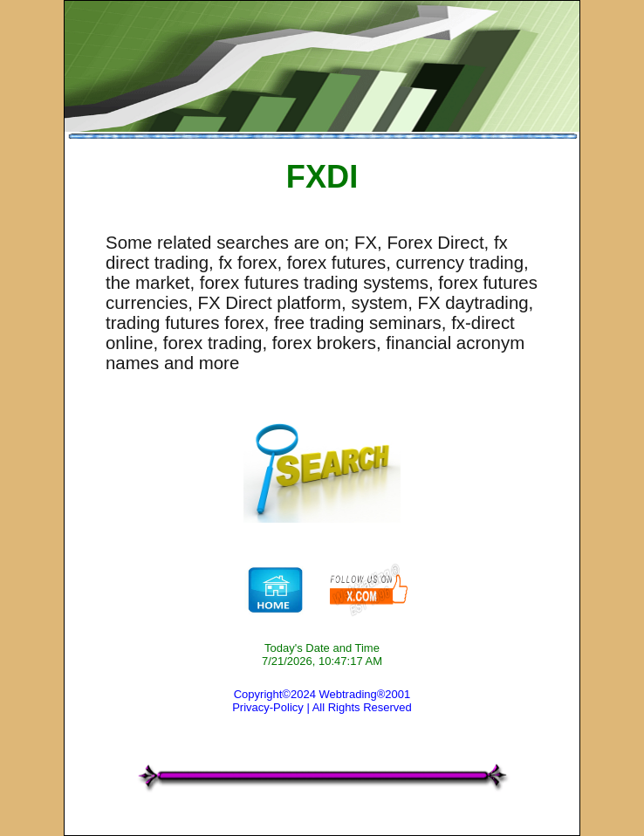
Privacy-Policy (268, 707)
